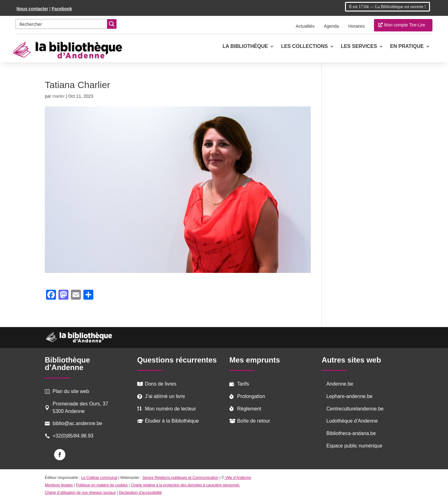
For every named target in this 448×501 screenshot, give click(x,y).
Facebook (62, 9)
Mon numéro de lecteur (171, 409)
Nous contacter (32, 9)
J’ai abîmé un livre (165, 396)
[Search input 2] (62, 24)
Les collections (304, 47)
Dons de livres (161, 384)
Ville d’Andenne (238, 478)
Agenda (331, 26)
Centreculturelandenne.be (355, 409)
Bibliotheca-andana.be (351, 433)
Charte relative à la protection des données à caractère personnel (185, 485)
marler (58, 96)
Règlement (249, 409)
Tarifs (243, 384)
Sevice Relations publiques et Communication (180, 478)
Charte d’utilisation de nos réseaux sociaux (80, 493)
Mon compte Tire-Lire (404, 25)
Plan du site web (71, 391)
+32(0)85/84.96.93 (73, 436)
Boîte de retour (254, 421)
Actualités (305, 26)
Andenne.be (340, 384)
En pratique (407, 47)
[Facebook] (51, 295)
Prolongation (251, 396)
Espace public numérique (354, 446)
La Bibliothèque (245, 47)
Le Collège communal (99, 478)
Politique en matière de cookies (102, 485)
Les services (359, 47)
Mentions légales (59, 485)
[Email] (76, 295)
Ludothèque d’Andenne (352, 421)
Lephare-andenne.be (350, 396)
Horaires (356, 26)
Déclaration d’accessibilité (140, 493)
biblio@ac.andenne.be (77, 423)
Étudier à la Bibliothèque (172, 421)
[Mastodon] (63, 295)
